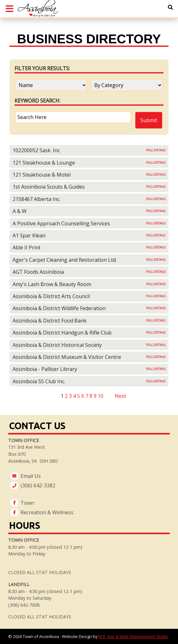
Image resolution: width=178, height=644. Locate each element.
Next (120, 396)
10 (101, 396)
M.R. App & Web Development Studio (133, 636)
